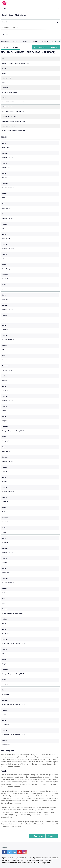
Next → (54, 47)
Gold (15, 41)
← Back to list (11, 47)
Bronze (36, 41)
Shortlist (46, 41)
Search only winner (11, 27)
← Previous (39, 47)
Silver (25, 41)
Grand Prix (5, 41)
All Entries (56, 41)
